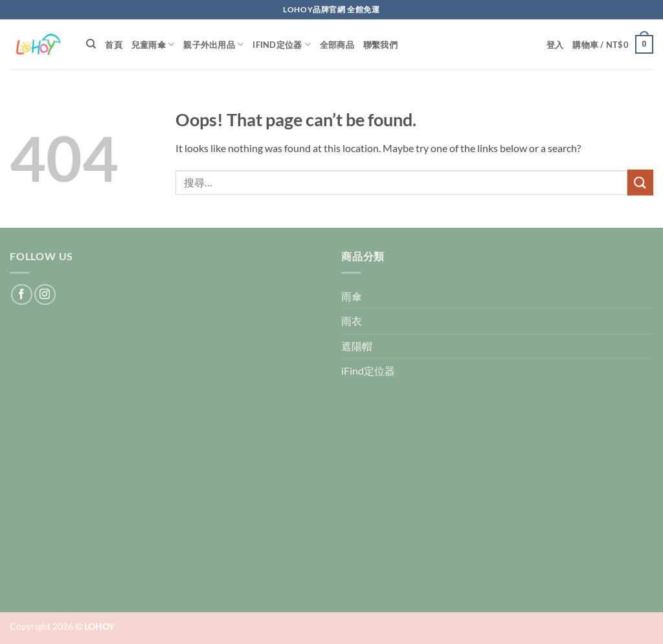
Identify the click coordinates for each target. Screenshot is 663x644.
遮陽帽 (357, 346)
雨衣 (352, 321)
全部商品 (337, 45)
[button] (555, 45)
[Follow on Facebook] (22, 295)
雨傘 (352, 296)
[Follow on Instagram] (45, 295)
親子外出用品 (213, 44)
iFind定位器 (282, 44)
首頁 (114, 45)
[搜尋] (91, 44)
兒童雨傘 (153, 44)
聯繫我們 (380, 45)
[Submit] (640, 182)
